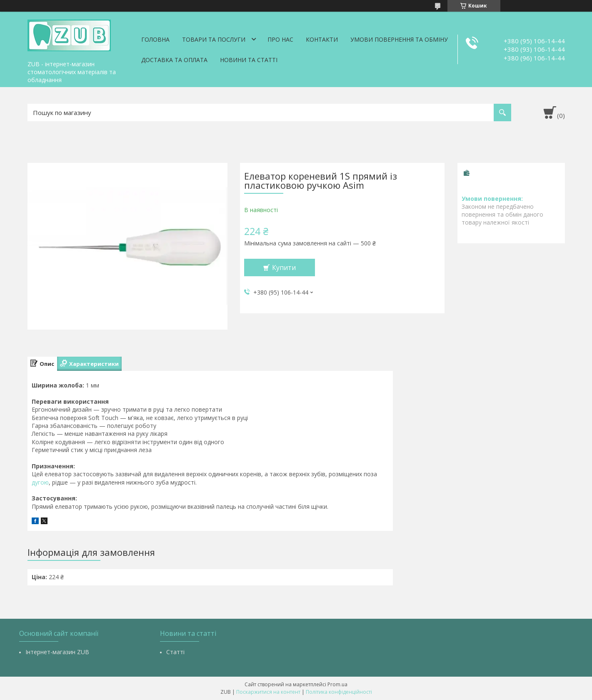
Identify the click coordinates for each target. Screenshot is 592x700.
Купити (284, 267)
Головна (155, 39)
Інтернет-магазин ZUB (57, 652)
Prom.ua (337, 684)
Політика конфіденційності (339, 692)
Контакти (322, 39)
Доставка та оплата (174, 60)
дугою (40, 482)
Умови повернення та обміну (399, 39)
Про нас (280, 39)
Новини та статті (249, 60)
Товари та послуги (214, 39)
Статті (175, 652)
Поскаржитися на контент (268, 692)
